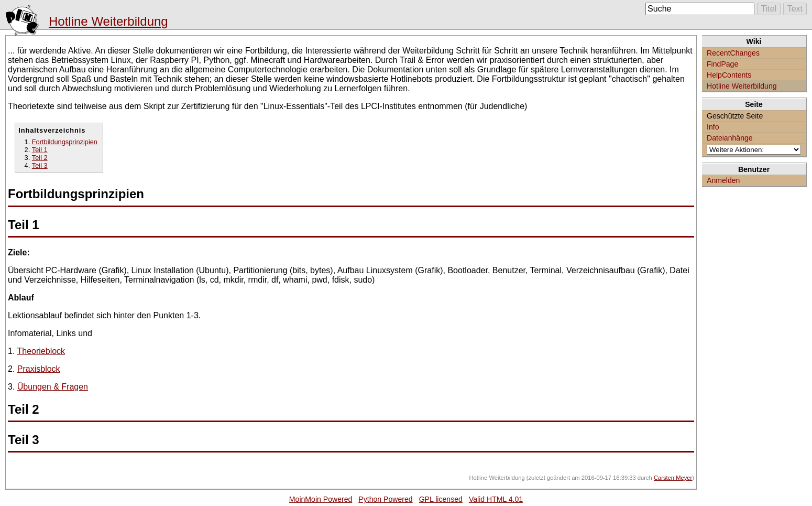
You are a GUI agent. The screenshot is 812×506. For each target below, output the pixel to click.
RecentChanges (733, 53)
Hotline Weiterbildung (108, 21)
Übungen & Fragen (53, 387)
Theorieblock (41, 351)
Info (713, 127)
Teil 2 (40, 158)
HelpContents (729, 75)
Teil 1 (40, 150)
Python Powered (385, 499)
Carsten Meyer (673, 478)
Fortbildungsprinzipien (65, 142)
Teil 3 (40, 165)
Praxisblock (39, 369)
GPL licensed (441, 499)
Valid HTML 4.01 (496, 499)
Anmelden (723, 180)
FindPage (722, 64)
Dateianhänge (730, 138)
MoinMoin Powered (321, 499)
